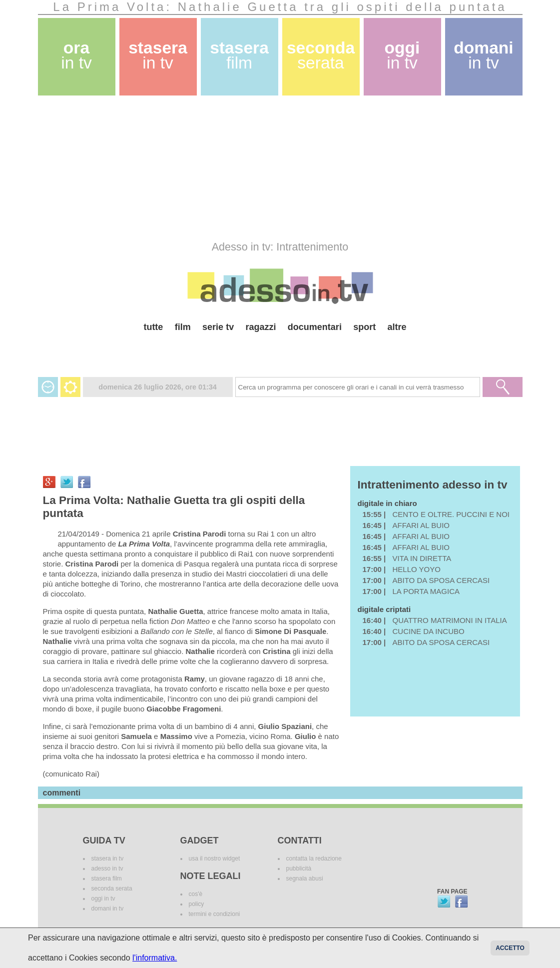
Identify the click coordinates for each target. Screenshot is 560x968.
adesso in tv (107, 868)
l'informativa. (155, 958)
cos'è (196, 894)
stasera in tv (108, 858)
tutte (153, 327)
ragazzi (261, 327)
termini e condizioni (215, 914)
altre (397, 327)
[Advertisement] (280, 168)
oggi (402, 55)
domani (483, 55)
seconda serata (112, 888)
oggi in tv (103, 898)
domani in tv (108, 908)
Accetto (510, 948)
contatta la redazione (314, 858)
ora (76, 55)
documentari (315, 327)
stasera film (107, 878)
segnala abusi (305, 878)
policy (197, 904)
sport (364, 327)
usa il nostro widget (215, 858)
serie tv (218, 327)
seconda (321, 55)
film (183, 327)
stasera (158, 55)
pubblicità (299, 868)
